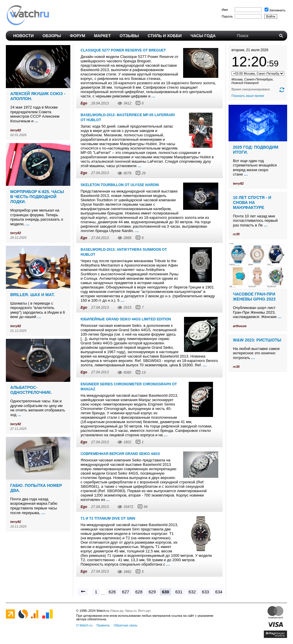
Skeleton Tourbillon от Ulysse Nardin (120, 185)
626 (112, 592)
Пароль (227, 16)
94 (145, 507)
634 (219, 592)
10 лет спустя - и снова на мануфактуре (252, 202)
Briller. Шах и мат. (33, 295)
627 (125, 592)
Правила (103, 625)
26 (143, 173)
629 (152, 592)
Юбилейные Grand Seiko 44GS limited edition (126, 319)
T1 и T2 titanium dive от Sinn (108, 518)
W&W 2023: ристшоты (257, 340)
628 (139, 592)
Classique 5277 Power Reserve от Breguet (123, 50)
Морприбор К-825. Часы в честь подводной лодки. (37, 197)
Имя (225, 10)
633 (205, 592)
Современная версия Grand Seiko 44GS (120, 454)
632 (192, 592)
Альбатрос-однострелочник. (31, 390)
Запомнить (275, 10)
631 (179, 592)
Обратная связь (126, 625)
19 (143, 372)
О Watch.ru (84, 625)
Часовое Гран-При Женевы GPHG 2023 (254, 297)
